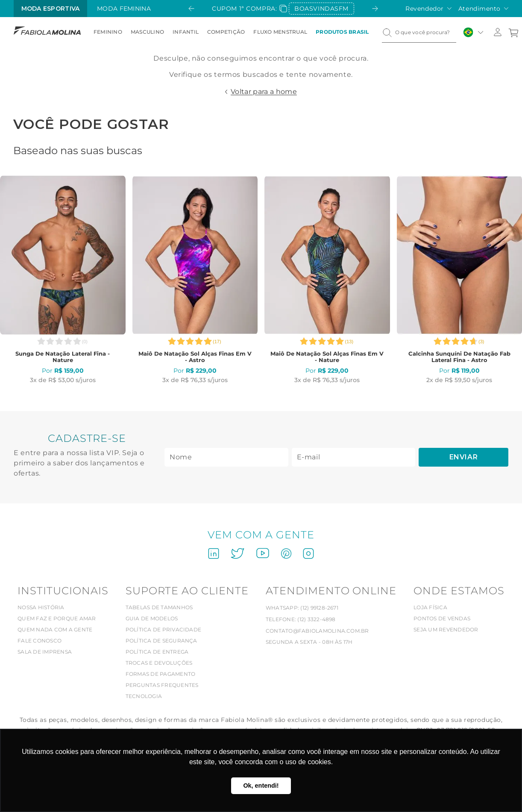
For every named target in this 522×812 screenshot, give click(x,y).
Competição (226, 32)
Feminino (108, 32)
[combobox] (419, 32)
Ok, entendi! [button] (261, 786)
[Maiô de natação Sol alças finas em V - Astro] (195, 279)
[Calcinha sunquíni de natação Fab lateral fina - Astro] (460, 279)
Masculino (147, 32)
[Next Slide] (375, 9)
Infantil (186, 32)
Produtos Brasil (342, 32)
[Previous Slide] (191, 9)
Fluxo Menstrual (280, 32)
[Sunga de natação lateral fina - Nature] (63, 279)
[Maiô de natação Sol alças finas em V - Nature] (327, 279)
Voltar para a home (264, 92)
